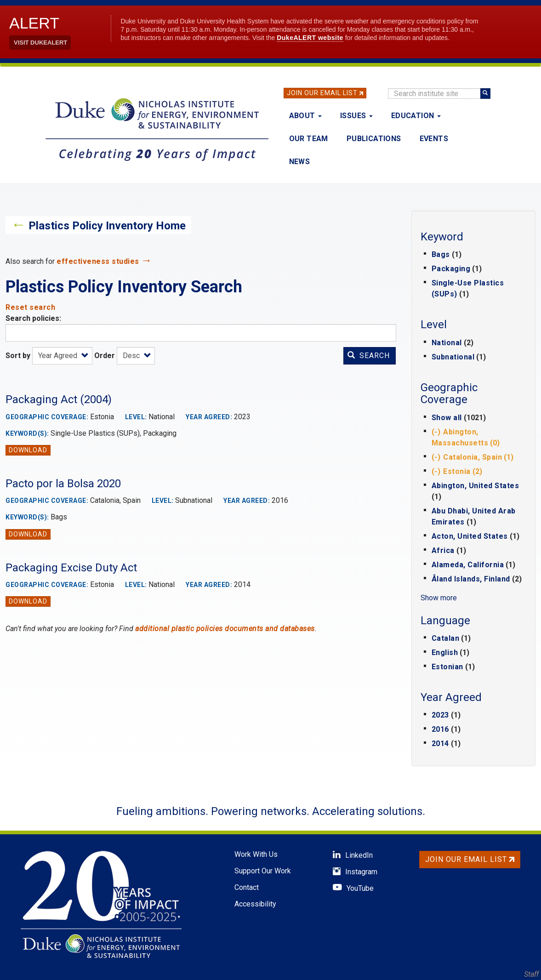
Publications (374, 139)
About (305, 116)
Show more (439, 598)
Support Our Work (263, 871)
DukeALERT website (310, 38)
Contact (247, 887)
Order (105, 356)
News (300, 162)
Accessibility (255, 904)
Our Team (309, 139)
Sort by (18, 356)
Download (28, 450)
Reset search (30, 307)
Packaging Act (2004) (59, 399)
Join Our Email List (322, 93)
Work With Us (256, 854)
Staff (531, 974)
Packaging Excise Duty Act (71, 568)
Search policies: (33, 318)
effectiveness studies (98, 261)
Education (416, 116)
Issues (356, 116)
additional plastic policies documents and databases (225, 629)
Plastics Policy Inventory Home (107, 226)
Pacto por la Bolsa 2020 (63, 484)
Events (434, 139)
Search (369, 356)
